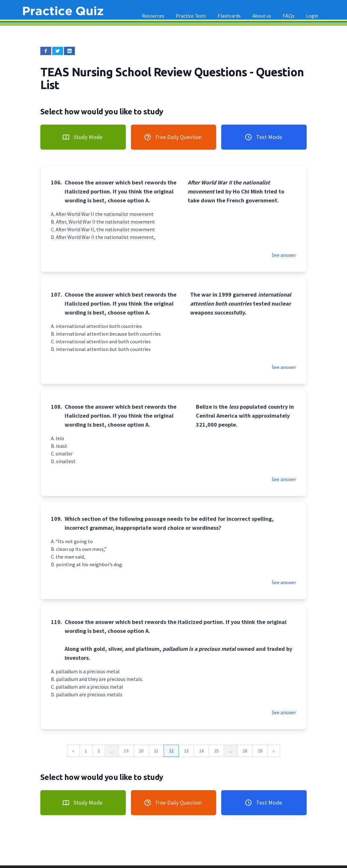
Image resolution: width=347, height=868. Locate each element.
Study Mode (82, 137)
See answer (284, 255)
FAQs (289, 16)
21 (156, 751)
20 (141, 751)
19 (126, 751)
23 (186, 751)
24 (201, 751)
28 (245, 751)
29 (260, 751)
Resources (153, 16)
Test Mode (263, 137)
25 (216, 751)
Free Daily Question (173, 137)
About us (262, 16)
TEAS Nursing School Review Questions (145, 72)
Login (312, 16)
